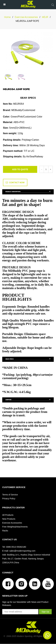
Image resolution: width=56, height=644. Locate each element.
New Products (9, 519)
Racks (5, 531)
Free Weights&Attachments (15, 527)
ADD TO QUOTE (20, 169)
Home (7, 17)
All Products (8, 515)
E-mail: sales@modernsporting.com (19, 551)
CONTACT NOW (15, 182)
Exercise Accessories (26, 17)
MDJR (45, 17)
